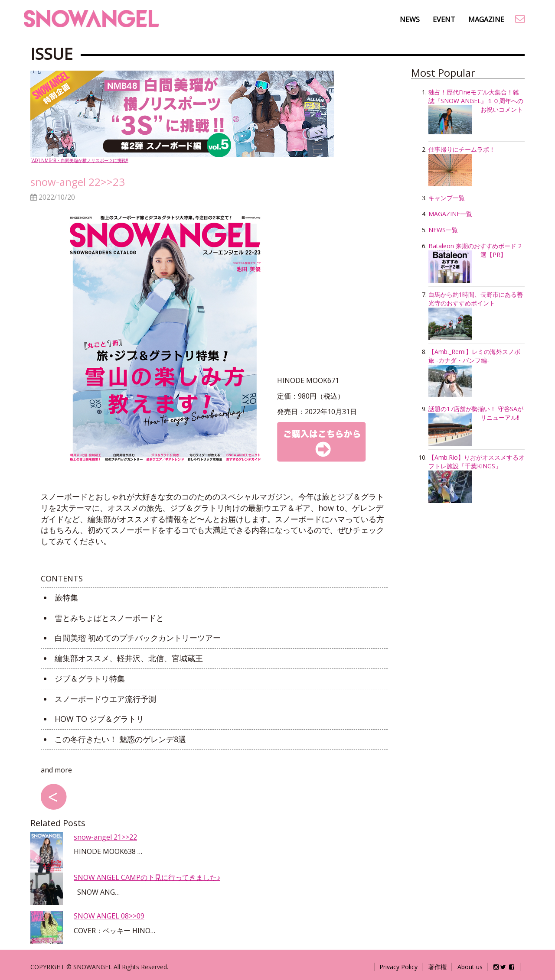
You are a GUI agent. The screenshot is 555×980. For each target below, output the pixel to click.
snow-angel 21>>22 (105, 837)
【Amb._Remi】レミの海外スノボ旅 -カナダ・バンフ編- (474, 356)
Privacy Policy (398, 967)
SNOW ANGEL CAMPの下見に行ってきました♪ (147, 877)
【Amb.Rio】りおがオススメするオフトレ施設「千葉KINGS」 (477, 462)
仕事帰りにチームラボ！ (462, 149)
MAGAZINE (486, 19)
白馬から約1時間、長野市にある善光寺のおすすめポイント (476, 299)
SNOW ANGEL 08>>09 (109, 916)
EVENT (444, 19)
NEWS (410, 19)
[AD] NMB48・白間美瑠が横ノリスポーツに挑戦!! (182, 117)
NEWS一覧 (443, 230)
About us (470, 967)
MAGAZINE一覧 (450, 214)
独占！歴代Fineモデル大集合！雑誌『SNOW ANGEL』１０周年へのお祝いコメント (476, 101)
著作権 (437, 967)
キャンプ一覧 (447, 198)
